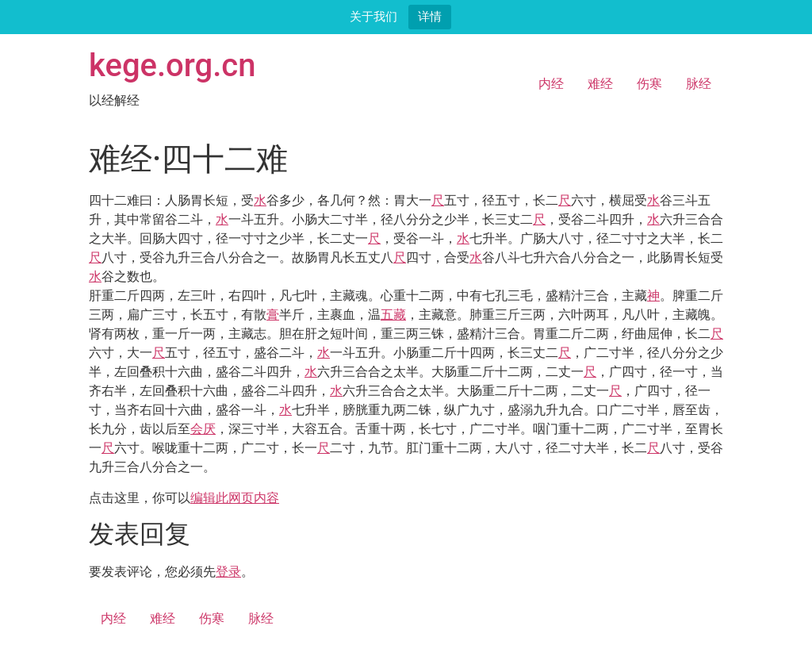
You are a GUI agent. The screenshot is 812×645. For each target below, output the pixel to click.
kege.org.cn (172, 65)
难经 (600, 84)
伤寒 (649, 84)
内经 (551, 84)
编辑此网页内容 (235, 498)
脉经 (699, 84)
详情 (430, 16)
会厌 (203, 429)
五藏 (393, 315)
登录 (228, 572)
